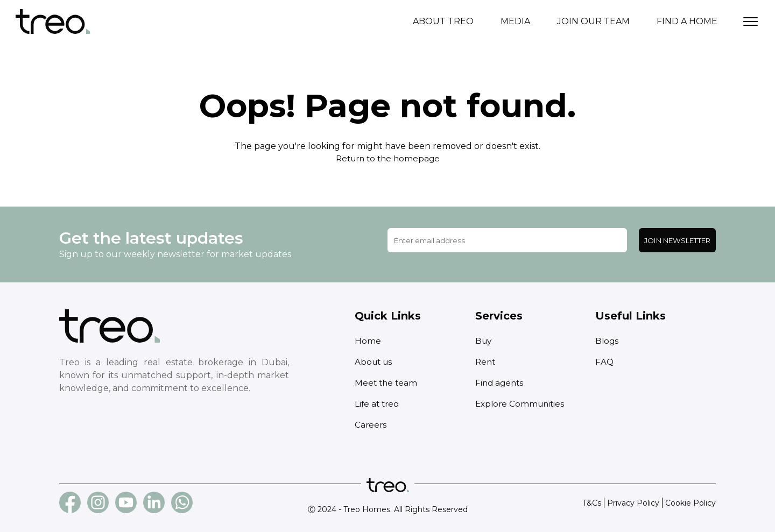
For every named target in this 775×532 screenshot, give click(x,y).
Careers (371, 425)
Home (368, 341)
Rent (486, 362)
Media (515, 21)
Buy (484, 341)
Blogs (607, 341)
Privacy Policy (633, 503)
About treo (443, 21)
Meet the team (387, 383)
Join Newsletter (677, 240)
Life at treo (378, 404)
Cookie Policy (691, 503)
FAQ (604, 362)
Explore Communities (522, 404)
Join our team (593, 21)
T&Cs (592, 503)
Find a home (687, 21)
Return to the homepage (387, 158)
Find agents (501, 383)
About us (375, 362)
